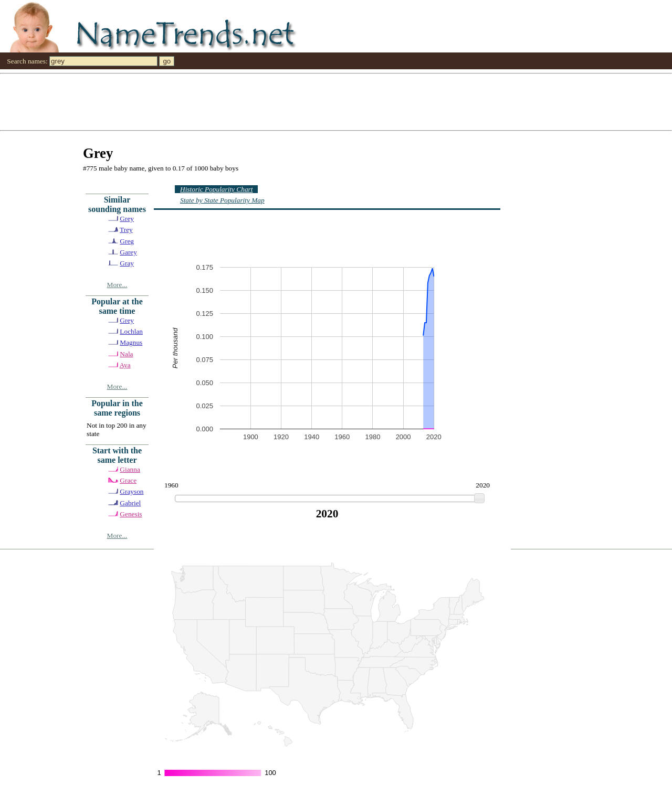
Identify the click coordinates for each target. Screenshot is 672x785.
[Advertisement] (315, 101)
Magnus (131, 342)
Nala (126, 354)
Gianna (130, 469)
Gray (127, 263)
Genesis (131, 514)
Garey (128, 252)
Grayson (132, 491)
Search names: (27, 61)
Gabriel (130, 503)
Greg (127, 241)
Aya (125, 365)
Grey (127, 219)
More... (117, 285)
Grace (128, 480)
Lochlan (131, 331)
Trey (126, 230)
